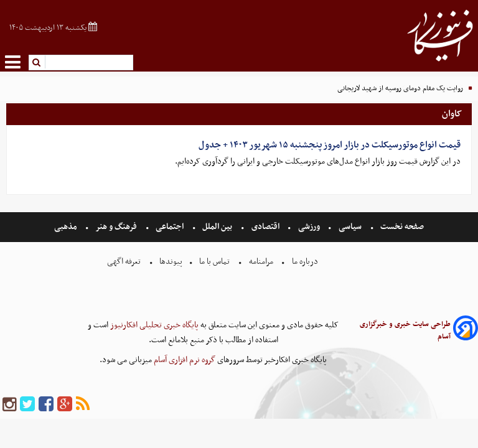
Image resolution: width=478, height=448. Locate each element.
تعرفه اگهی (125, 262)
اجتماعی (170, 227)
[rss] (83, 405)
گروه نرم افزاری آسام (184, 360)
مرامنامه (261, 262)
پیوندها (170, 262)
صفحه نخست (401, 227)
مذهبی (67, 227)
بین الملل (217, 227)
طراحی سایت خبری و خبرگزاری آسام (405, 330)
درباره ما (305, 262)
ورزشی (309, 227)
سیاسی (350, 227)
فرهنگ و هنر (116, 227)
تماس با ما (214, 262)
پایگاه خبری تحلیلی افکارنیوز (153, 325)
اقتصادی (265, 227)
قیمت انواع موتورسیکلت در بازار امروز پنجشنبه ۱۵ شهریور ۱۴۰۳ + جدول (330, 145)
